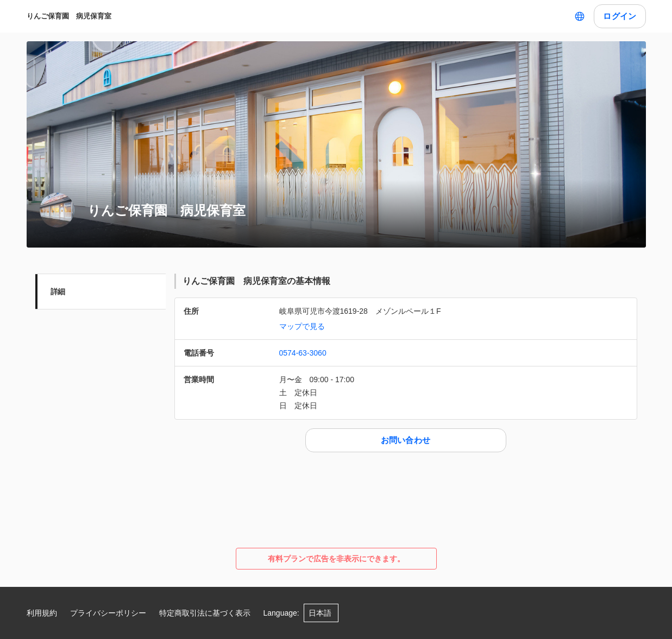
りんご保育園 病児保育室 (69, 16)
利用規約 (42, 613)
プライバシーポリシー (108, 613)
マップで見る (302, 326)
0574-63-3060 (303, 353)
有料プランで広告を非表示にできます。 (336, 559)
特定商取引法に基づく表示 (205, 613)
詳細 (58, 292)
